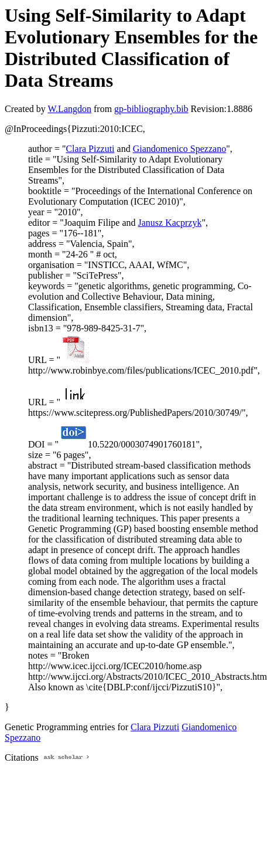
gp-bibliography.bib (151, 109)
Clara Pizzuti (90, 149)
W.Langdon (69, 109)
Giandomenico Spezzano (180, 149)
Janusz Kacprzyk (170, 223)
